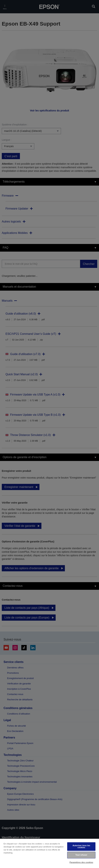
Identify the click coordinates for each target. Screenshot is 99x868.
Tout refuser (81, 855)
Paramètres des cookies (81, 862)
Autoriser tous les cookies (81, 846)
